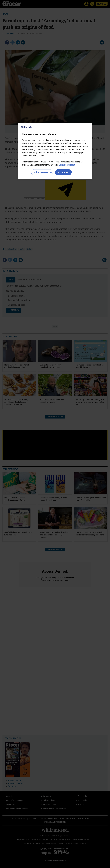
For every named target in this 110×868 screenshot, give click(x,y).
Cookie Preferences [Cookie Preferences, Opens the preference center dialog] (42, 172)
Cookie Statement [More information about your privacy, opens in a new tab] (67, 165)
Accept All (63, 172)
